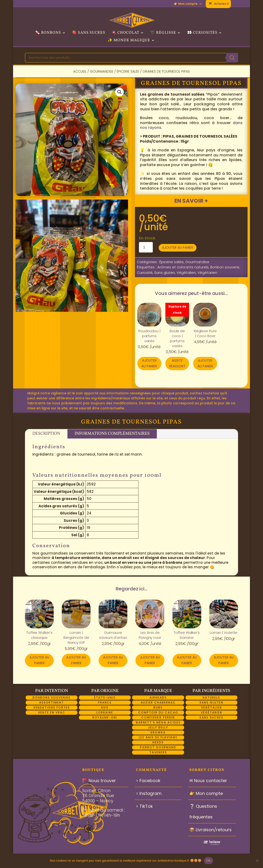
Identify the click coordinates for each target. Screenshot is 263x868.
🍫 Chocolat (125, 33)
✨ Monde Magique (129, 41)
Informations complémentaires (112, 434)
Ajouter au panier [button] (149, 363)
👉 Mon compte (186, 4)
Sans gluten (165, 273)
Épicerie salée (128, 71)
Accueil (80, 71)
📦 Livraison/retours (210, 830)
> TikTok (144, 806)
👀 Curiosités (202, 33)
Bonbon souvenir (225, 267)
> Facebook (148, 781)
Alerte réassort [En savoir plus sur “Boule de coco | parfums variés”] (177, 363)
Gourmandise (102, 71)
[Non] (257, 861)
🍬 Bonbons (48, 33)
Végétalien (186, 273)
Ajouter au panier (178, 247)
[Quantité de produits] (146, 247)
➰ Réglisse (163, 33)
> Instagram (149, 793)
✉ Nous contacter (208, 781)
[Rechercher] (232, 58)
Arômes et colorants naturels (183, 267)
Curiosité (145, 273)
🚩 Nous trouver (99, 781)
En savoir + (191, 201)
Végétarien (207, 273)
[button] (120, 92)
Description (46, 434)
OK (208, 861)
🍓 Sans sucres (89, 33)
